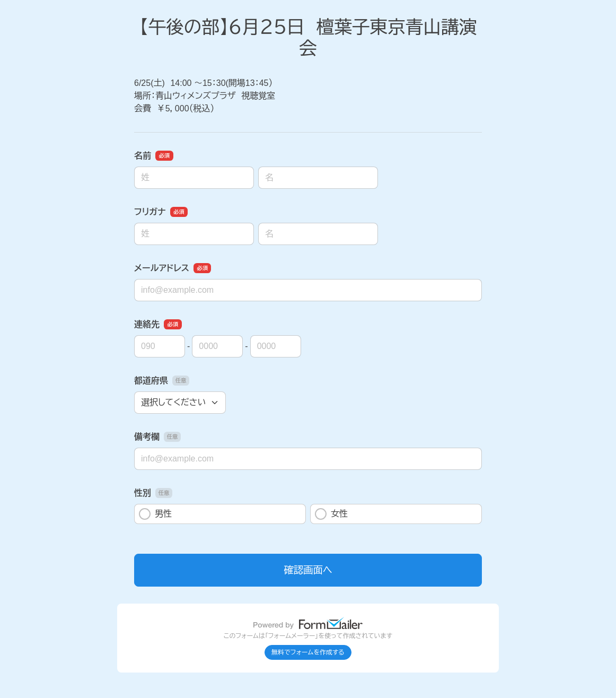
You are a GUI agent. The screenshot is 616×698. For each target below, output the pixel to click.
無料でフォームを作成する (308, 652)
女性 (331, 514)
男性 (155, 514)
